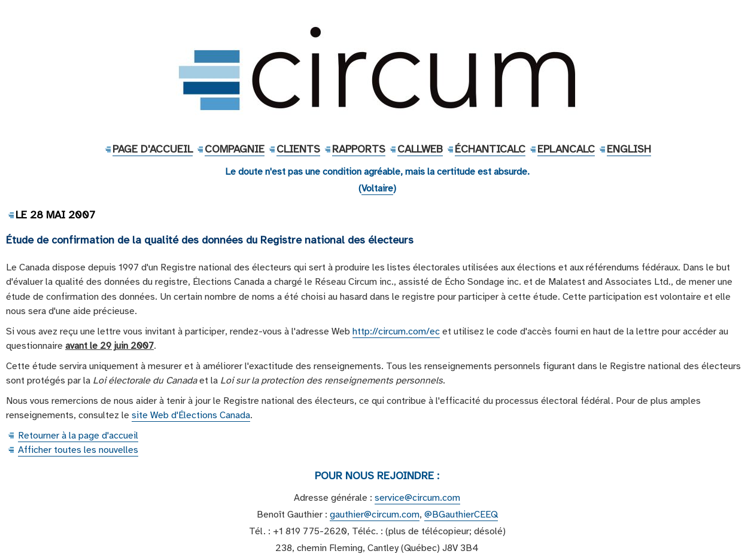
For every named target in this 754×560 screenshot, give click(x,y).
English (629, 149)
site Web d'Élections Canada (191, 415)
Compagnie (235, 149)
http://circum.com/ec (396, 331)
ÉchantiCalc (490, 149)
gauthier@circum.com (375, 515)
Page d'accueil (153, 149)
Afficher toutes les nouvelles (78, 450)
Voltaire (377, 188)
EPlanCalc (566, 149)
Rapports (359, 149)
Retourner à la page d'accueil (78, 436)
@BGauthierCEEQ (461, 515)
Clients (298, 149)
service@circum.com (417, 498)
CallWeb (420, 149)
